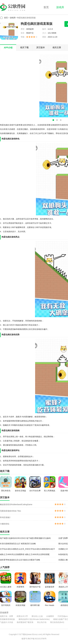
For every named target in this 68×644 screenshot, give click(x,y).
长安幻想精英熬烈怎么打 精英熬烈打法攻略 (18, 544)
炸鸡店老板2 (5, 517)
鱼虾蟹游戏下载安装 (25, 622)
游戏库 (60, 7)
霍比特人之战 (37, 616)
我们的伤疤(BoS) (57, 622)
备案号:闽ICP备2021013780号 (34, 639)
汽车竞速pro (63, 616)
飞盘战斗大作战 (6, 622)
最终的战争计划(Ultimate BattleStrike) (34, 619)
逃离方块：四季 (6, 616)
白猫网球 (50, 616)
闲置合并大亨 (22, 616)
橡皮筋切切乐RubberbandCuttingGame (16, 504)
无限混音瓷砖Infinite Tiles (10, 511)
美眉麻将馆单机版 (7, 619)
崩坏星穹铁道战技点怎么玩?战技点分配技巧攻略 (20, 560)
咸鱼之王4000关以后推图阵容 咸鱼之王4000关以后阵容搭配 (25, 554)
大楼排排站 (5, 524)
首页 (46, 7)
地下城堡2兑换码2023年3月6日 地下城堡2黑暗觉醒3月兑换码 (25, 538)
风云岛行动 (42, 622)
